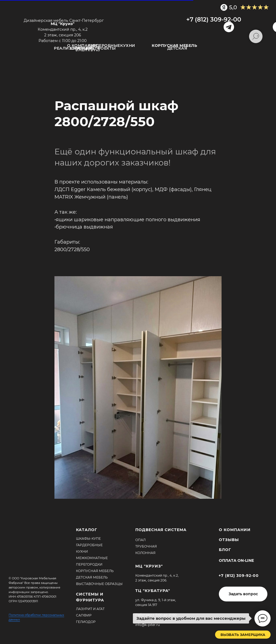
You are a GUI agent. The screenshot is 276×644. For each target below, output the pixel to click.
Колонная (145, 553)
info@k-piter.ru (148, 625)
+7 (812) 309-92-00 (214, 20)
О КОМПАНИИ (235, 530)
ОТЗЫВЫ (85, 48)
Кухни (128, 46)
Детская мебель (92, 577)
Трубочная (146, 546)
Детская (177, 48)
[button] (243, 594)
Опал (140, 540)
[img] (137, 24)
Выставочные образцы (99, 584)
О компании (82, 46)
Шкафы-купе (88, 539)
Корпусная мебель (95, 571)
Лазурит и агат (90, 609)
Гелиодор (86, 622)
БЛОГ (225, 550)
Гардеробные (104, 46)
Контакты (88, 51)
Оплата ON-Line (236, 560)
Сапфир (84, 615)
